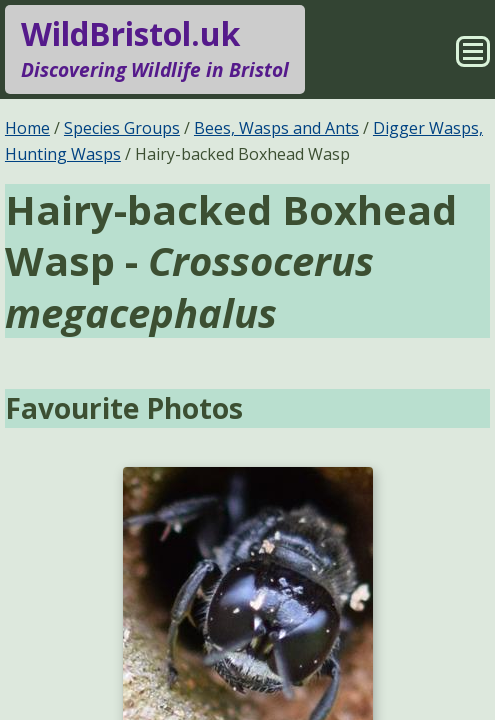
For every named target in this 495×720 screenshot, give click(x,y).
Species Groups (122, 128)
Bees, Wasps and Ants (276, 128)
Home (27, 128)
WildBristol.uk (155, 49)
